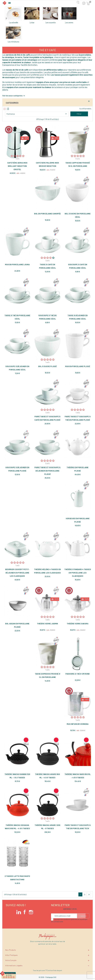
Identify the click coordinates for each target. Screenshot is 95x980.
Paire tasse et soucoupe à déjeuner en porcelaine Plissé (47, 471)
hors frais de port (56, 970)
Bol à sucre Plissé (48, 366)
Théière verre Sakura (78, 624)
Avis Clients (10, 973)
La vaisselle (13, 22)
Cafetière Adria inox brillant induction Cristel (17, 166)
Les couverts (51, 22)
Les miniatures (13, 42)
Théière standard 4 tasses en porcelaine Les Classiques (78, 573)
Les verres (69, 22)
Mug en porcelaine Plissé (78, 366)
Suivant (89, 895)
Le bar (32, 22)
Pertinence (37, 114)
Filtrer (79, 114)
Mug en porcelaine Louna (17, 264)
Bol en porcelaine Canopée (47, 214)
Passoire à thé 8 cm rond (78, 674)
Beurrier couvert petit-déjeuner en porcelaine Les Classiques (17, 573)
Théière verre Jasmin (47, 624)
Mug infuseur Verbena (78, 724)
